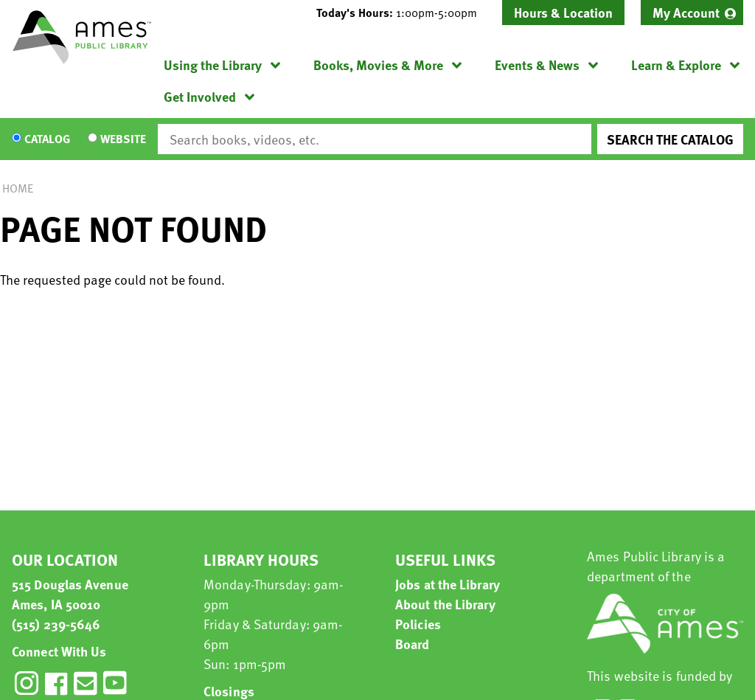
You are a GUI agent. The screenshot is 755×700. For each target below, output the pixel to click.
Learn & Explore (676, 65)
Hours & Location (563, 12)
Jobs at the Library (448, 584)
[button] (403, 13)
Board (413, 644)
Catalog (47, 139)
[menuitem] (692, 13)
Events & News (537, 65)
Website (123, 139)
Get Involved (200, 96)
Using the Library (213, 65)
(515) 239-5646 (56, 624)
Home (18, 188)
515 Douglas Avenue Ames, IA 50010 (70, 594)
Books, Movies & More (378, 65)
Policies (418, 624)
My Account (686, 12)
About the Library (445, 604)
